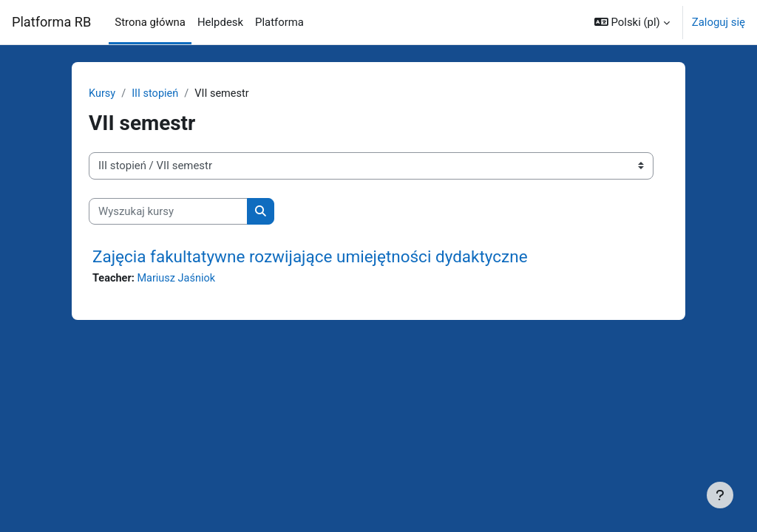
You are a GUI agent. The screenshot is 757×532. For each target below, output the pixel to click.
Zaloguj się (719, 22)
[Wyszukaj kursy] (168, 211)
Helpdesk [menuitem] (220, 22)
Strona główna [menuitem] (150, 22)
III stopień (156, 94)
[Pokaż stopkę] (720, 495)
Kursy (102, 94)
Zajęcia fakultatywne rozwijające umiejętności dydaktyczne (310, 257)
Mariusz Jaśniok (179, 279)
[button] (632, 22)
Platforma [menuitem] (279, 22)
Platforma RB (51, 22)
